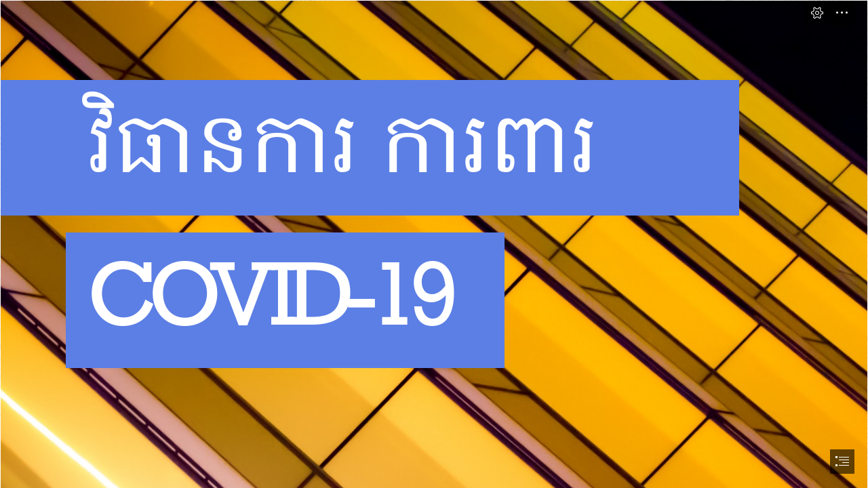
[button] (817, 13)
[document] (434, 244)
